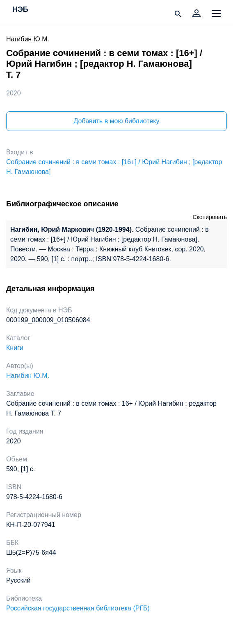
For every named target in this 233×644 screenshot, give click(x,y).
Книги (15, 348)
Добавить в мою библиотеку (116, 121)
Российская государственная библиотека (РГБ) (78, 608)
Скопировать (210, 217)
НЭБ (20, 10)
